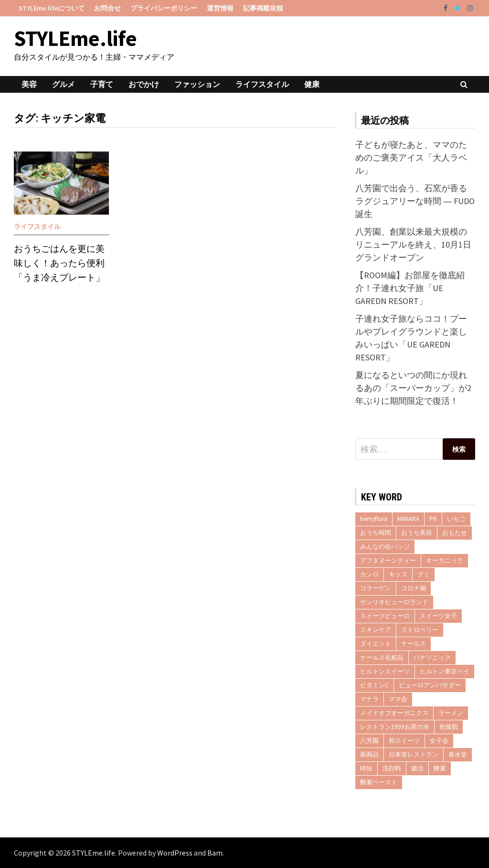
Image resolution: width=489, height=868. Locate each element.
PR (433, 519)
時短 (366, 768)
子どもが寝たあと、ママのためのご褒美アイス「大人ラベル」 (411, 157)
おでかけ (144, 84)
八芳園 (369, 741)
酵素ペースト (379, 782)
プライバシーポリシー (164, 8)
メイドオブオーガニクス (394, 713)
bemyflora (374, 519)
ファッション (197, 84)
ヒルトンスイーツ (385, 671)
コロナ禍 (414, 588)
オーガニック (445, 560)
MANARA (408, 519)
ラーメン (451, 713)
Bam (215, 853)
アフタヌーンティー (388, 560)
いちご (456, 519)
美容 (29, 84)
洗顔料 (392, 768)
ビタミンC (374, 685)
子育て (102, 84)
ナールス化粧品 (382, 657)
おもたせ (455, 533)
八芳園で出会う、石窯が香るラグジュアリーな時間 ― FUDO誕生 (415, 201)
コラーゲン (376, 588)
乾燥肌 (449, 727)
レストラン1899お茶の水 (395, 727)
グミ (424, 574)
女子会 (439, 741)
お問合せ (107, 8)
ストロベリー (420, 630)
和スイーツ (404, 741)
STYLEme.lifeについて (52, 8)
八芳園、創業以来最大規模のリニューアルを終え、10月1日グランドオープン (413, 244)
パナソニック (432, 657)
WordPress (175, 853)
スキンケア (376, 630)
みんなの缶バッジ (385, 547)
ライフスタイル (262, 84)
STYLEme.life (75, 38)
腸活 (417, 768)
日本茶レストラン (414, 754)
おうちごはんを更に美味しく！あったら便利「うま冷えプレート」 (59, 263)
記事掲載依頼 (263, 8)
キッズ (398, 574)
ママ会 (398, 699)
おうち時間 (376, 533)
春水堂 (458, 754)
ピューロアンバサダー (430, 685)
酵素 (440, 768)
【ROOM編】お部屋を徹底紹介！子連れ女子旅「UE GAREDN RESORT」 (410, 288)
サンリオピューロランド (394, 602)
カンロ (369, 574)
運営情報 (220, 8)
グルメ (64, 84)
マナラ (369, 699)
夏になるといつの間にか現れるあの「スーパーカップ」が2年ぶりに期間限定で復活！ (413, 388)
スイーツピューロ (385, 616)
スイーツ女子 (438, 616)
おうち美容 (417, 533)
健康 (312, 84)
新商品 (369, 754)
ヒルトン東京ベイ (445, 671)
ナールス (414, 644)
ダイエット (376, 644)
